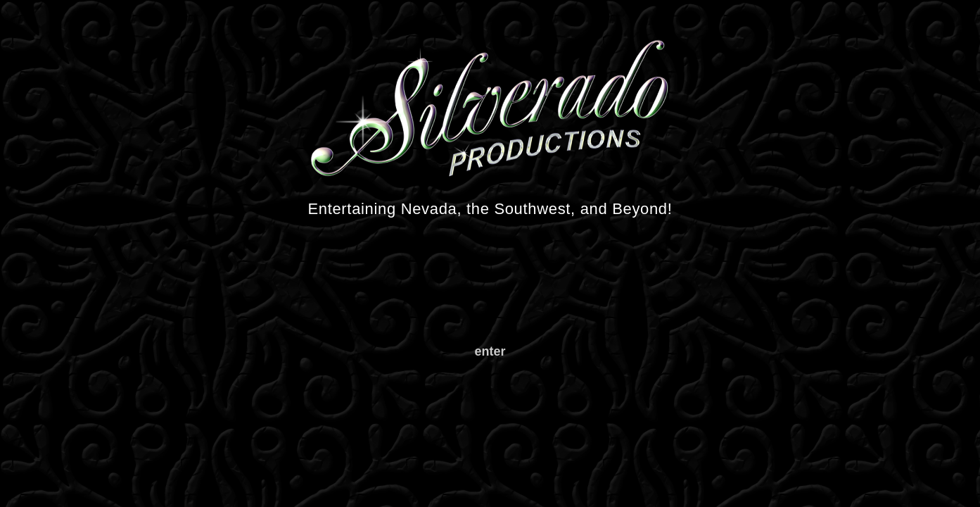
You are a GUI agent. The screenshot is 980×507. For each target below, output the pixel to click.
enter (490, 351)
